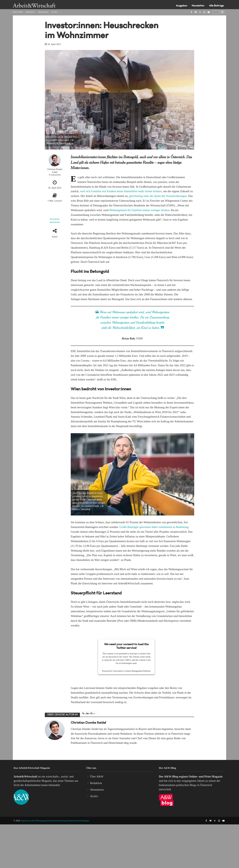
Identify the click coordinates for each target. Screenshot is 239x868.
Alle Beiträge (217, 6)
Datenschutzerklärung (56, 821)
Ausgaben (182, 6)
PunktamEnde (56, 175)
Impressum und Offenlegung (33, 821)
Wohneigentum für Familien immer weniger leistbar (139, 210)
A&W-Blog (171, 776)
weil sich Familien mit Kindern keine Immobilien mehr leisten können (121, 191)
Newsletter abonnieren (55, 221)
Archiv (54, 12)
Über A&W (18, 12)
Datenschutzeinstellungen (78, 821)
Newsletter (198, 6)
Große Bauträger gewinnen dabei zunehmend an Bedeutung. (154, 527)
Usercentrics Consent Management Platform (132, 671)
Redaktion (30, 12)
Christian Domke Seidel (55, 171)
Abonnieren (43, 12)
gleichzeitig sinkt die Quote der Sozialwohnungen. (158, 196)
